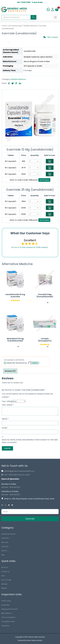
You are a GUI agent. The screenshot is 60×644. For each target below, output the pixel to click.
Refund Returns (7, 613)
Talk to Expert (51, 37)
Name (5, 419)
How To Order (6, 580)
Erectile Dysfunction (8, 534)
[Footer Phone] (30, 475)
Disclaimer (5, 626)
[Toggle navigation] (55, 17)
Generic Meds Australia (37, 637)
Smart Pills (5, 538)
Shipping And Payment (10, 609)
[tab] (10, 371)
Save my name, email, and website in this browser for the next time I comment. (30, 441)
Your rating (7, 401)
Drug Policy (5, 605)
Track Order (37, 2)
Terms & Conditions (8, 617)
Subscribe (30, 519)
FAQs (3, 576)
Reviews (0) (10, 371)
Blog (3, 555)
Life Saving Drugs (15, 26)
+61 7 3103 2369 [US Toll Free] (24, 2)
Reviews (4, 588)
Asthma (4, 551)
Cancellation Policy (8, 621)
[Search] (33, 17)
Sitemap (4, 584)
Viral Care (5, 546)
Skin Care (5, 542)
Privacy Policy (6, 601)
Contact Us (5, 572)
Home (4, 26)
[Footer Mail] (30, 471)
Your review (8, 405)
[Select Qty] (35, 161)
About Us (5, 567)
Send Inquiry (44, 180)
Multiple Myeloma (30, 26)
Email (5, 428)
